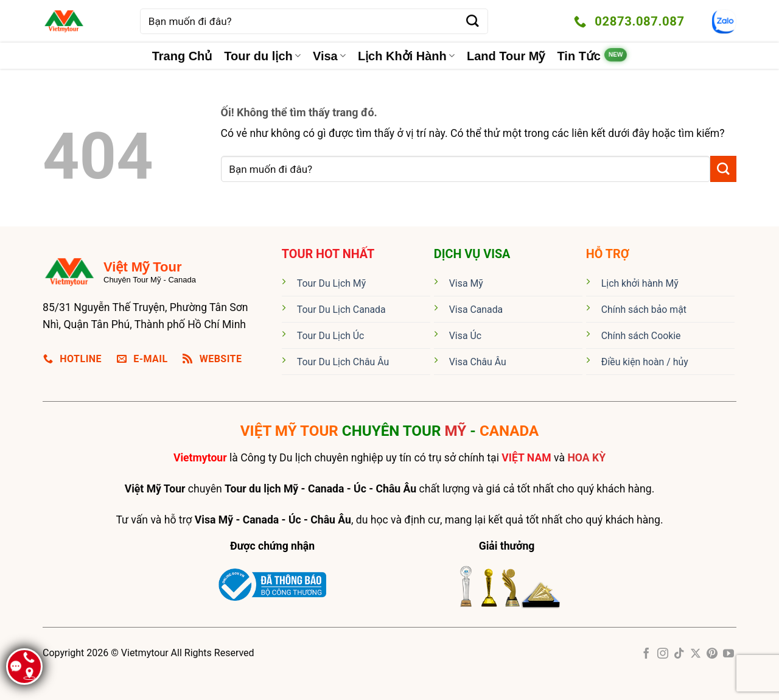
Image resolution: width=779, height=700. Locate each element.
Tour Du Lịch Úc (331, 336)
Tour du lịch (262, 56)
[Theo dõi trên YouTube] (728, 654)
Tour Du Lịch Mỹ (331, 283)
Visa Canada (476, 310)
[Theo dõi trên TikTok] (679, 654)
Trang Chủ (182, 56)
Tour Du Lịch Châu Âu (343, 362)
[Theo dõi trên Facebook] (646, 654)
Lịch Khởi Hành (406, 56)
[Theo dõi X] (696, 654)
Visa (329, 56)
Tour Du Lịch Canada (341, 310)
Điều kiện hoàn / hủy (645, 362)
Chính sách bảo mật (644, 310)
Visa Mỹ (466, 283)
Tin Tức (579, 56)
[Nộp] (473, 22)
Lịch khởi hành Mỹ (640, 283)
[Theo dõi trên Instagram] (663, 654)
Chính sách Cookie (641, 336)
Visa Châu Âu (478, 362)
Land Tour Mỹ (506, 56)
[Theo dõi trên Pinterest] (712, 654)
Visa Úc (465, 336)
